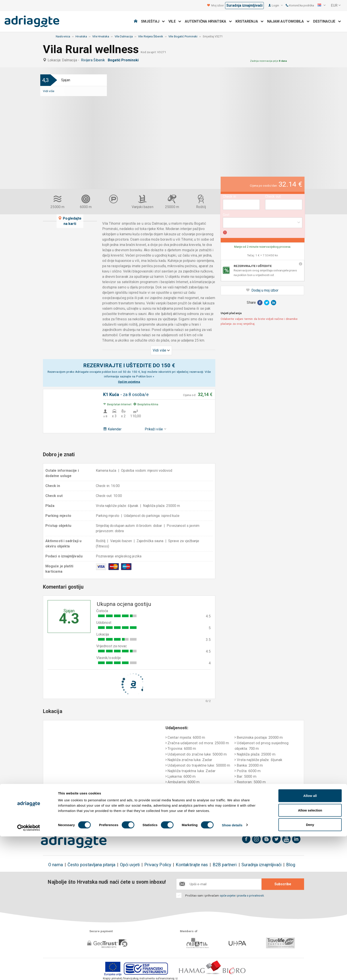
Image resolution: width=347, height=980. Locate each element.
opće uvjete (228, 895)
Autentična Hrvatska (208, 21)
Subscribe (283, 884)
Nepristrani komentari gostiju (277, 815)
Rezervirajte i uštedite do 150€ (71, 815)
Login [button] (277, 5)
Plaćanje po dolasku (224, 812)
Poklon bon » (145, 376)
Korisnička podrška (300, 5)
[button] (322, 6)
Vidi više (49, 91)
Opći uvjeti (130, 865)
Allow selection (310, 954)
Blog (291, 865)
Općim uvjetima (129, 382)
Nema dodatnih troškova (123, 815)
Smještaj (153, 21)
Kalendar (112, 429)
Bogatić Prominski (124, 60)
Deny (310, 968)
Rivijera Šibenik (94, 60)
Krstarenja (250, 21)
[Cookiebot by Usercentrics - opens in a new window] (29, 971)
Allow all (310, 939)
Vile (175, 21)
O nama (55, 865)
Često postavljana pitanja (91, 865)
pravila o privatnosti (251, 895)
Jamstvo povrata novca (172, 812)
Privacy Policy (158, 865)
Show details (232, 969)
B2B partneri (225, 865)
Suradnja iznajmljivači (244, 5)
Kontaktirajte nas (192, 865)
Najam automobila (288, 21)
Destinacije (327, 21)
